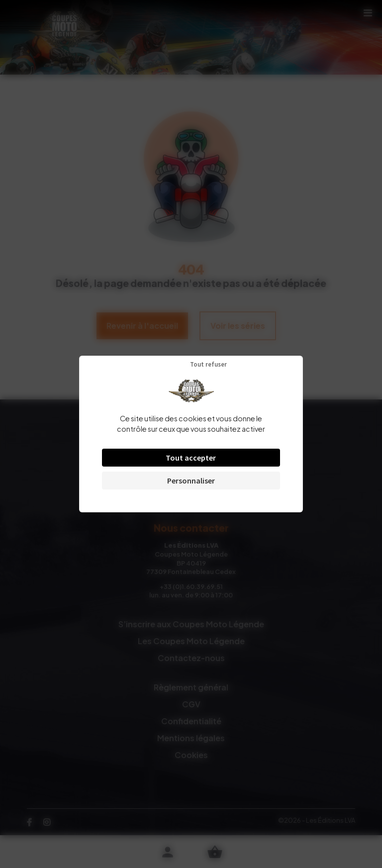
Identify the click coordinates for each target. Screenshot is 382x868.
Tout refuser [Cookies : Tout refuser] (208, 364)
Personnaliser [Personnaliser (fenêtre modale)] (191, 481)
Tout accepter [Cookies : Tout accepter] (191, 458)
